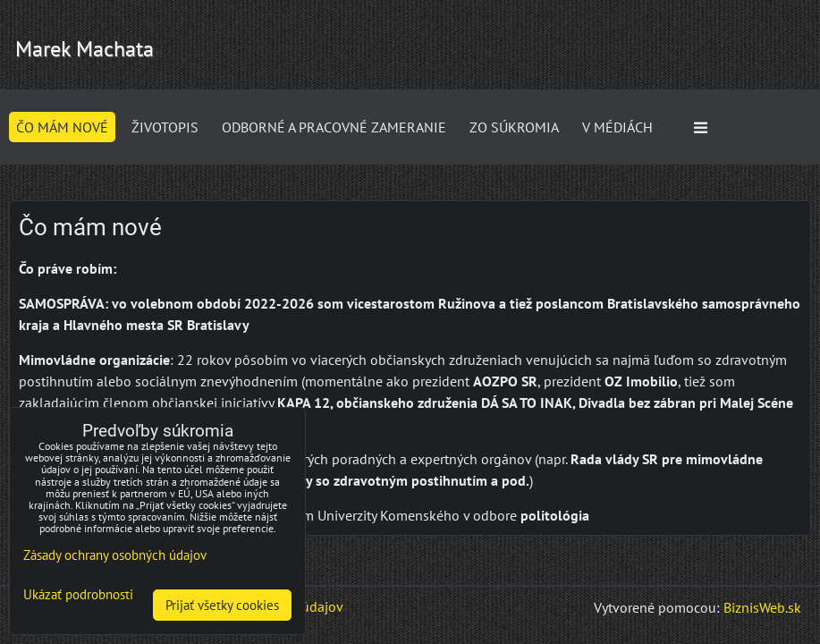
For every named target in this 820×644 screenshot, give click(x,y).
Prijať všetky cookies (222, 605)
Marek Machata (85, 49)
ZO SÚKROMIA (514, 127)
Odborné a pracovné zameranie (334, 127)
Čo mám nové (62, 127)
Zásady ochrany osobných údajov (115, 555)
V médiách (617, 127)
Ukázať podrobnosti (78, 595)
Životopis (165, 127)
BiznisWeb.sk (762, 607)
